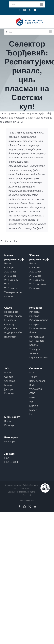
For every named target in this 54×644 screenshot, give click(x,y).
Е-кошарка (10, 442)
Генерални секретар (10, 322)
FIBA (7, 458)
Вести (8, 263)
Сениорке (35, 268)
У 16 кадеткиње (38, 284)
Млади (8, 385)
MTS (32, 373)
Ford (32, 414)
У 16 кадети (11, 288)
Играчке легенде (39, 357)
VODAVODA (36, 389)
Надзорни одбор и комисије (14, 335)
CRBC (32, 393)
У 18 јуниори (11, 280)
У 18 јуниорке (37, 280)
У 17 (7, 284)
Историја (9, 297)
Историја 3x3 (37, 337)
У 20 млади (10, 272)
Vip (31, 402)
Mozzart (34, 397)
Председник (11, 312)
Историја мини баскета (38, 330)
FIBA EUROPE (11, 462)
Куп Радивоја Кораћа (37, 343)
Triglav (33, 377)
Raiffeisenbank (37, 381)
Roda (32, 385)
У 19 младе (35, 276)
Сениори (9, 268)
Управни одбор (13, 316)
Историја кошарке (34, 314)
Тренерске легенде (35, 351)
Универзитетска (13, 292)
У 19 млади (10, 276)
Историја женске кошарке (39, 322)
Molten (33, 410)
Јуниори (9, 389)
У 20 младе (35, 272)
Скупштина (11, 328)
